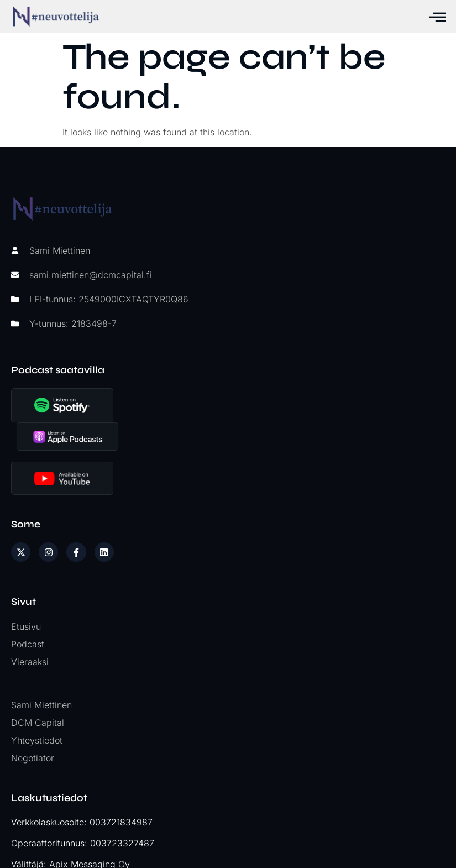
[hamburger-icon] (437, 17)
